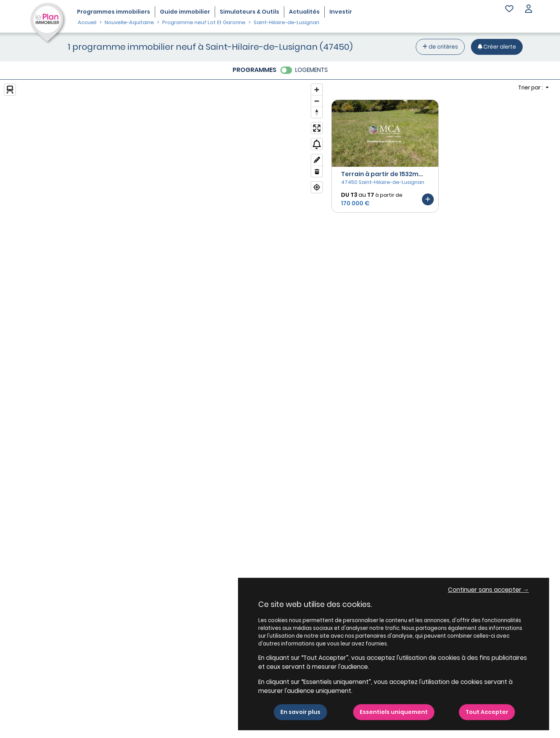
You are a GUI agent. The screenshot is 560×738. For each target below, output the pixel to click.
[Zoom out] (317, 101)
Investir (341, 12)
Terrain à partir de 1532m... (382, 174)
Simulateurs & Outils (249, 12)
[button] (528, 10)
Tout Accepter (487, 712)
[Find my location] (317, 187)
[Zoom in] (317, 90)
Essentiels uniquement (394, 712)
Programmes (114, 12)
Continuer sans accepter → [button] (488, 590)
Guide (185, 12)
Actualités (304, 12)
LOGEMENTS (311, 70)
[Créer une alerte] (497, 47)
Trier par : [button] (531, 87)
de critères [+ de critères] (440, 47)
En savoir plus (300, 712)
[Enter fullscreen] (317, 128)
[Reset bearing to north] (317, 112)
